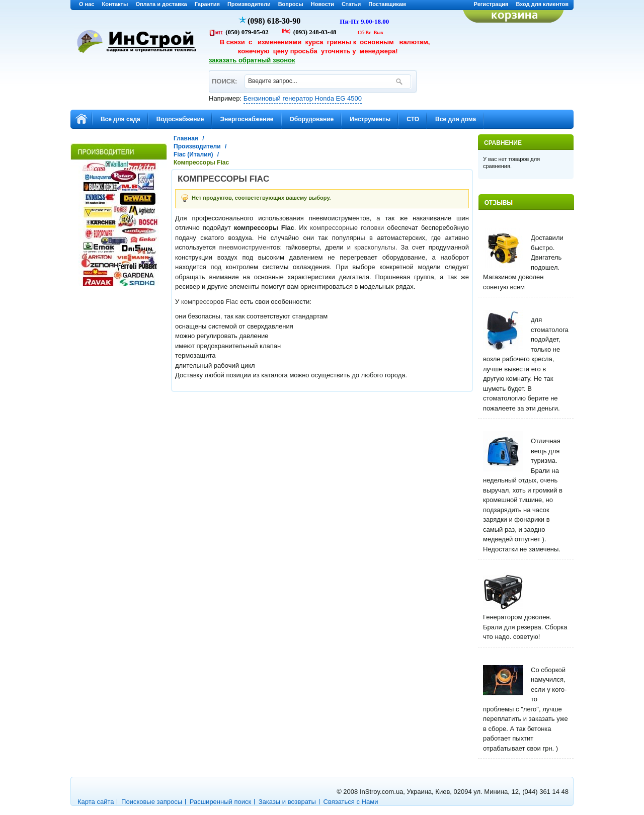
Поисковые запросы (152, 802)
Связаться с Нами (351, 802)
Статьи (351, 4)
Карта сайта (96, 802)
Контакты (115, 4)
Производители (249, 4)
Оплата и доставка (161, 4)
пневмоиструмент (246, 247)
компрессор (199, 302)
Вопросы (291, 4)
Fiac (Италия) (193, 154)
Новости (323, 4)
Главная (186, 138)
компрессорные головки (347, 228)
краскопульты (375, 247)
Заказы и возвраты (287, 802)
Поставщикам (387, 4)
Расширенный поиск (220, 802)
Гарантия (207, 4)
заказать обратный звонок (252, 60)
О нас (87, 4)
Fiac (232, 302)
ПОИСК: (224, 77)
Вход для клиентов (542, 4)
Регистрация (491, 4)
